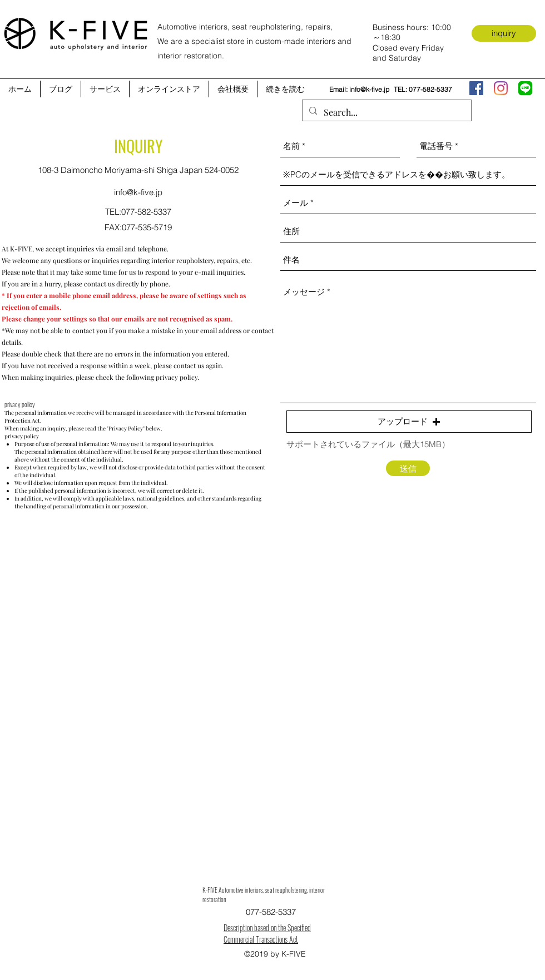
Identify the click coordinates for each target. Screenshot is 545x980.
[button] (409, 422)
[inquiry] (504, 33)
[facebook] (476, 88)
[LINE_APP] (525, 88)
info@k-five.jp (369, 89)
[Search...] (386, 112)
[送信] (408, 468)
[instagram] (501, 88)
